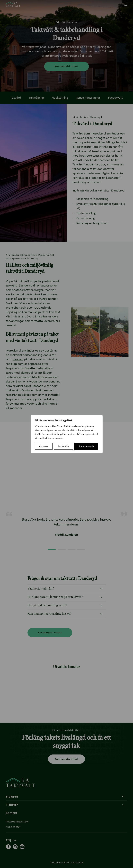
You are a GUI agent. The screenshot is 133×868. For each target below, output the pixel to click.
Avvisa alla (63, 446)
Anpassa (44, 446)
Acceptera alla (86, 446)
